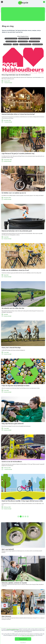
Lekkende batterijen (24, 39)
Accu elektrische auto (25, 44)
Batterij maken (8, 44)
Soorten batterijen (35, 39)
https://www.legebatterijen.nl (13, 629)
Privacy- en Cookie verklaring (27, 635)
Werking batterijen (37, 44)
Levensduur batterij (34, 41)
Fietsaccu (16, 44)
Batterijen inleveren (11, 41)
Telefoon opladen (23, 41)
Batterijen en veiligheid (11, 39)
